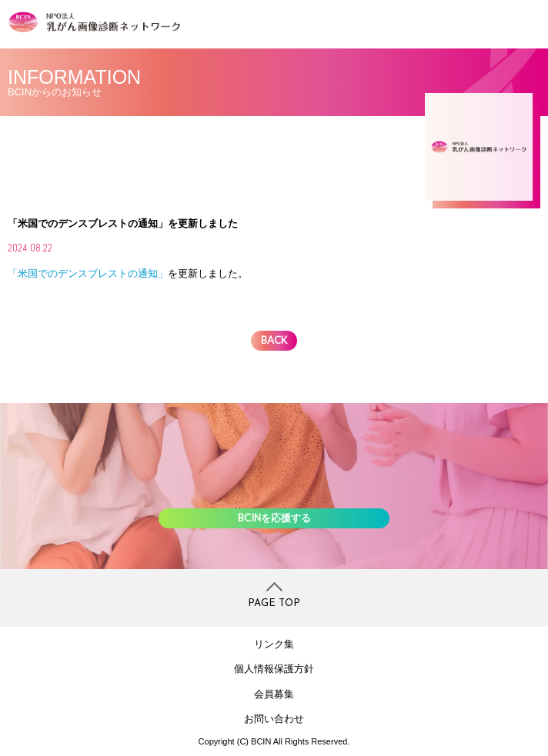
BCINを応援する (274, 518)
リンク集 (274, 644)
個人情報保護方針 (274, 669)
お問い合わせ (274, 719)
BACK (274, 340)
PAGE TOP (274, 603)
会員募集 (274, 694)
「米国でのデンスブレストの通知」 (88, 273)
